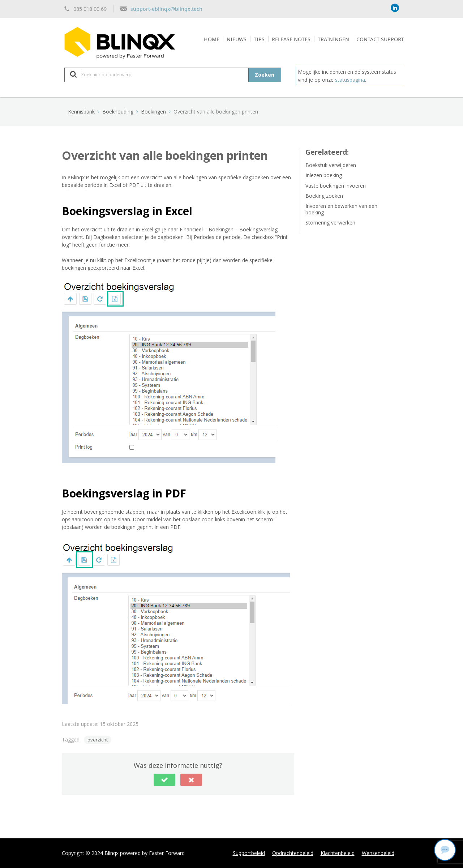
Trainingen (333, 39)
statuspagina (350, 80)
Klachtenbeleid (338, 853)
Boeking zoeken (324, 196)
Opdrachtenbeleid (293, 853)
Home (212, 39)
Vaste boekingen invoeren (336, 186)
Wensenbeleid (378, 853)
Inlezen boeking (324, 175)
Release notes (291, 39)
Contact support (380, 39)
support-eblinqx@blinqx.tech (166, 9)
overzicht (98, 740)
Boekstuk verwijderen (331, 165)
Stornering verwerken (330, 223)
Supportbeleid (249, 853)
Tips (259, 39)
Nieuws (237, 39)
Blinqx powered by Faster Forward (145, 853)
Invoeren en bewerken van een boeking (341, 209)
